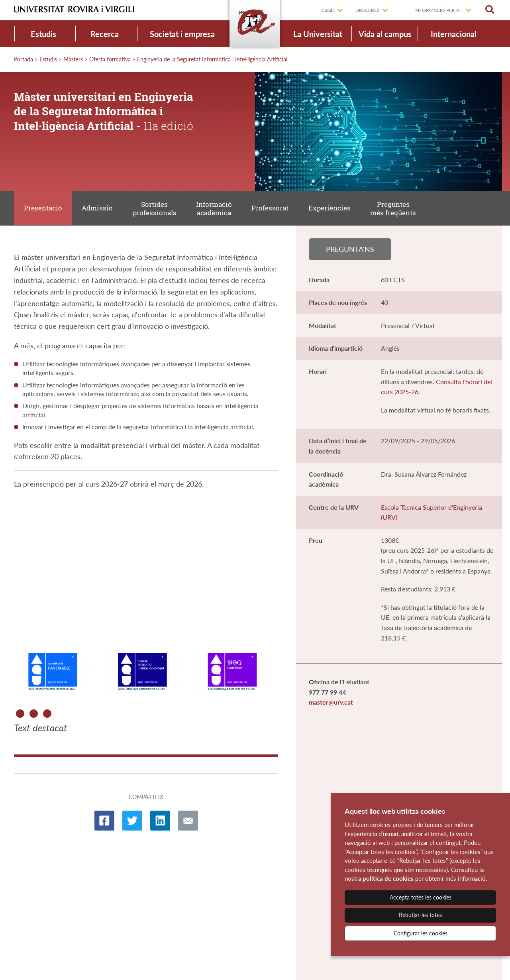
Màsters (73, 59)
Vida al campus (385, 34)
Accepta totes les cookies (421, 897)
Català (328, 10)
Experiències (333, 209)
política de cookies (388, 878)
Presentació (43, 209)
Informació (216, 209)
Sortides (156, 209)
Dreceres (368, 10)
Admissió (98, 209)
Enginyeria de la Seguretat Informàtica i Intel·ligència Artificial (212, 59)
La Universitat (318, 34)
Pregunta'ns (350, 250)
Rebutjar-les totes (420, 915)
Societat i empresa (182, 34)
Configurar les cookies (421, 933)
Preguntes (397, 209)
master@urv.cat (331, 704)
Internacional (454, 34)
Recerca (105, 34)
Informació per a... (439, 10)
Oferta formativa (110, 59)
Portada (24, 59)
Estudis (43, 34)
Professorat (273, 209)
